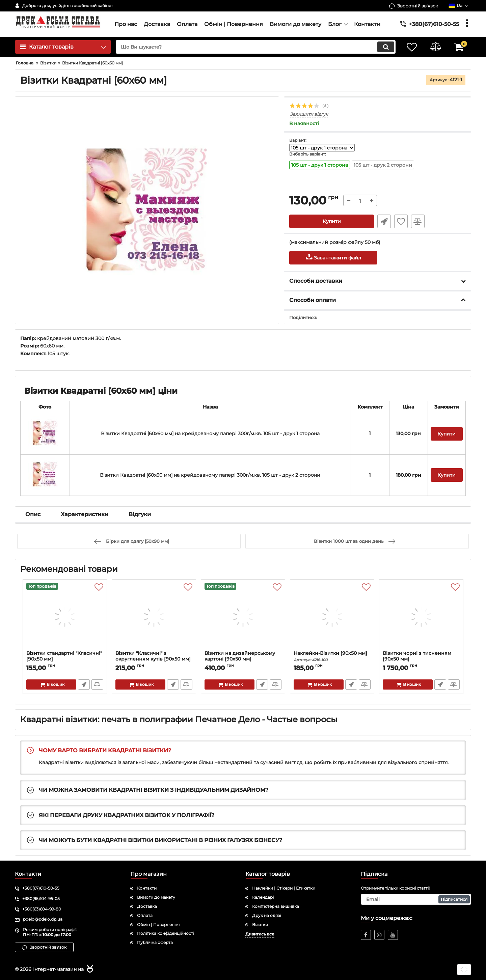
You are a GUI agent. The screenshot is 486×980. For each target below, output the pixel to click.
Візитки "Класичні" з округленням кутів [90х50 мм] (154, 659)
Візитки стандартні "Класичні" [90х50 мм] (65, 659)
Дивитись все (260, 934)
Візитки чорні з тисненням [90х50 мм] (421, 659)
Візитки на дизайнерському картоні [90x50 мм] (243, 659)
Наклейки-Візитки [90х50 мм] (332, 656)
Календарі (263, 897)
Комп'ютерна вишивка (276, 906)
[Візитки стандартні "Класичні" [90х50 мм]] (65, 617)
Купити (332, 221)
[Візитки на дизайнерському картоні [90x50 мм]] (243, 617)
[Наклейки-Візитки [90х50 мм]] (332, 617)
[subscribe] (416, 899)
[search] (256, 47)
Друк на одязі (266, 915)
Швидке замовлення (384, 221)
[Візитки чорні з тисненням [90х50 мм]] (421, 617)
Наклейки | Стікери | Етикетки (284, 888)
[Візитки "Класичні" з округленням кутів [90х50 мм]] (154, 617)
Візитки (260, 925)
